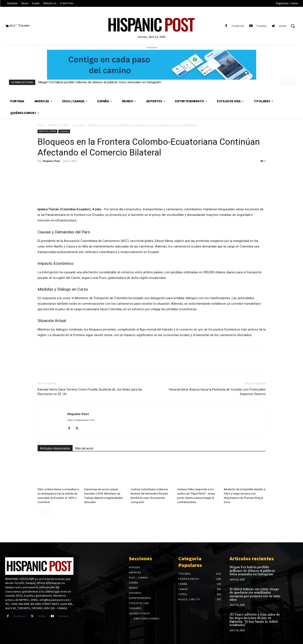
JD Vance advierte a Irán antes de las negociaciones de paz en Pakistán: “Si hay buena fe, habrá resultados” (255, 620)
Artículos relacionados (55, 448)
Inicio (41, 125)
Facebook (238, 26)
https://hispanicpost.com (81, 420)
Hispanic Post (51, 161)
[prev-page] (40, 511)
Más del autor (84, 448)
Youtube (262, 26)
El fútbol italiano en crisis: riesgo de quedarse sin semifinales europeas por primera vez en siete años (255, 595)
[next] (291, 82)
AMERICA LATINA (58, 125)
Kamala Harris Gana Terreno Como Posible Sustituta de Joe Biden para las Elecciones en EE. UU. (90, 392)
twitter (283, 26)
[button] (293, 26)
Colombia (78, 125)
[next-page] (47, 511)
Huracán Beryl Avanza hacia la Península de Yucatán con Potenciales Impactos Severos (217, 392)
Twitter (42, 616)
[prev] (285, 82)
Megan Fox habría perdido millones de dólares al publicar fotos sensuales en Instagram (100, 82)
